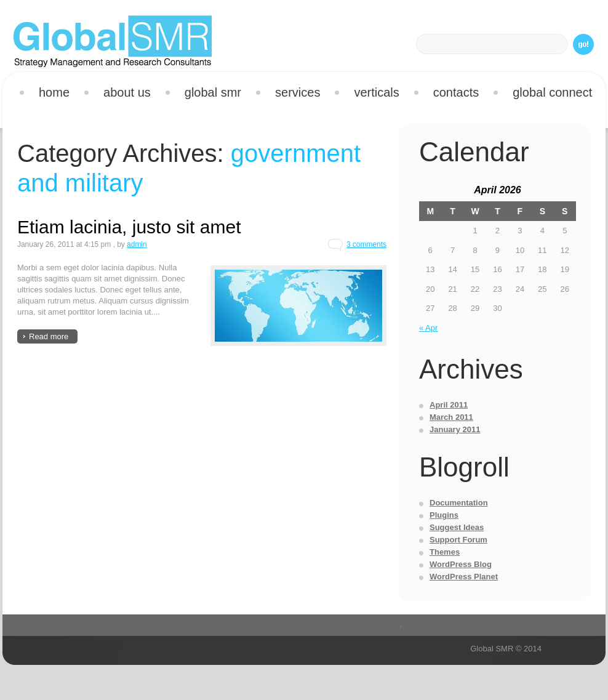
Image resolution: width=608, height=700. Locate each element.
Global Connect (552, 92)
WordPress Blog (461, 564)
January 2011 (455, 429)
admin (137, 244)
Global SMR (213, 92)
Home (54, 92)
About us (127, 92)
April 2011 (449, 405)
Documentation (459, 503)
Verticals (372, 94)
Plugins (444, 515)
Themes (445, 552)
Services (293, 94)
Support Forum (458, 540)
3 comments (366, 244)
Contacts (456, 92)
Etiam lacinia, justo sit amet (129, 227)
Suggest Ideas (457, 527)
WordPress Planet (464, 577)
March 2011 (451, 417)
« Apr (428, 328)
